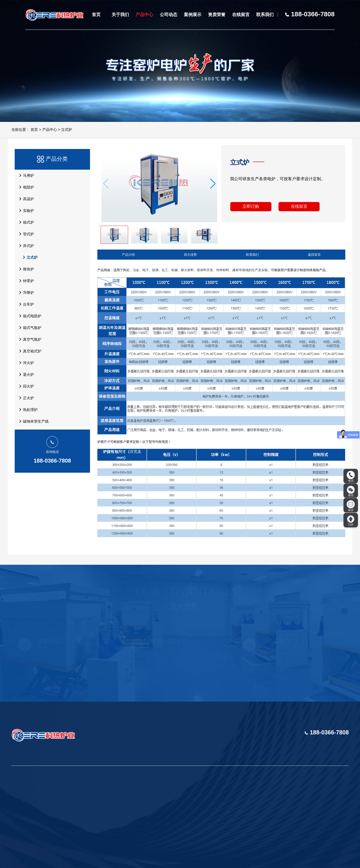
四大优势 (190, 255)
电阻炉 (25, 187)
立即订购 (251, 206)
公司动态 (169, 15)
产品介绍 (128, 255)
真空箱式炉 (29, 351)
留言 (351, 506)
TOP (351, 521)
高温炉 (25, 199)
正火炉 (25, 398)
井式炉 (25, 246)
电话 (351, 477)
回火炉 (25, 386)
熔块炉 (25, 269)
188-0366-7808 (52, 461)
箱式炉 (25, 222)
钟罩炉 (25, 281)
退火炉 (25, 374)
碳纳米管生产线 (33, 421)
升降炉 (25, 292)
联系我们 (265, 15)
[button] (213, 184)
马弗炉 (25, 175)
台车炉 (25, 304)
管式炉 (25, 234)
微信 (351, 491)
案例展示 (193, 15)
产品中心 (144, 15)
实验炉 (25, 211)
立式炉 (67, 130)
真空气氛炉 (29, 339)
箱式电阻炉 (29, 316)
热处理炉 (27, 410)
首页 (96, 15)
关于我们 (120, 15)
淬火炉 (25, 363)
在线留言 (241, 15)
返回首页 (314, 255)
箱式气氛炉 (29, 328)
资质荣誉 (217, 15)
